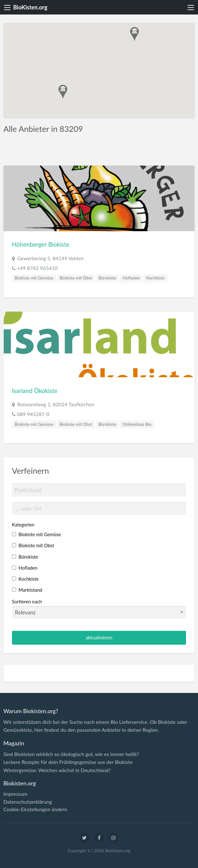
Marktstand (27, 590)
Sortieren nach (99, 609)
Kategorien (23, 525)
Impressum (15, 794)
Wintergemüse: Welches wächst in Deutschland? (57, 770)
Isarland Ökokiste (35, 391)
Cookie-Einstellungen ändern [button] (35, 809)
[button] (134, 34)
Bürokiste (107, 278)
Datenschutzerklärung (28, 802)
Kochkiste (155, 278)
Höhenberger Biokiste (41, 244)
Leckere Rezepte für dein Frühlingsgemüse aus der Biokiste (68, 762)
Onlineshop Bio (137, 424)
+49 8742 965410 (37, 268)
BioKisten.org (30, 7)
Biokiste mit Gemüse (34, 278)
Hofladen (131, 278)
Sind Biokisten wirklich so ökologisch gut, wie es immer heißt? (71, 754)
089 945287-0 (33, 414)
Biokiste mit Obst (76, 278)
